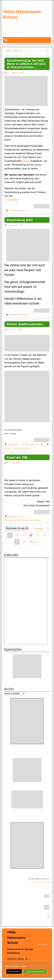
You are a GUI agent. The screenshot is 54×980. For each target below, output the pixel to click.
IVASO (26, 161)
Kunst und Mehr (22, 444)
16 (45, 535)
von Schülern (38, 444)
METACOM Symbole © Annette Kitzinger (41, 882)
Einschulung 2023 (20, 220)
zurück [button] (7, 28)
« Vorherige (38, 529)
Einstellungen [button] (14, 971)
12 (17, 535)
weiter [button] (47, 28)
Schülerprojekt (19, 521)
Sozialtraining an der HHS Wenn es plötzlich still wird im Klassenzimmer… (26, 64)
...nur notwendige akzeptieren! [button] (35, 971)
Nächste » (34, 542)
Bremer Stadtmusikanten (25, 324)
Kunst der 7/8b (17, 458)
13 (24, 535)
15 (38, 535)
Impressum (42, 944)
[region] (27, 29)
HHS (10, 444)
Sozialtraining (18, 210)
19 (24, 542)
